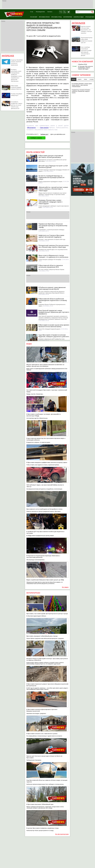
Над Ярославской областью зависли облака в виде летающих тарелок (47, 781)
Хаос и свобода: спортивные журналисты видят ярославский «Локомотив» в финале (86, 51)
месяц (74, 79)
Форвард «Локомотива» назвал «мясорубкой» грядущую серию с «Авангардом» (51, 202)
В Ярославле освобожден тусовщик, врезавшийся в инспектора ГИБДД (44, 415)
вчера (85, 79)
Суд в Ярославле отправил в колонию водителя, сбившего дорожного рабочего (54, 336)
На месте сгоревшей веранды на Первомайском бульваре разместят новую (52, 177)
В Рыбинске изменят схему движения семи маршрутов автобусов (52, 288)
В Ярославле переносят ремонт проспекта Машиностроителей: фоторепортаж (47, 685)
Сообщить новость (36, 138)
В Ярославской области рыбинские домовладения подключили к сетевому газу (53, 300)
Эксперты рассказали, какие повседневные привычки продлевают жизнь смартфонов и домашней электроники (16, 75)
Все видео (65, 587)
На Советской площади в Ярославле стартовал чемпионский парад (47, 391)
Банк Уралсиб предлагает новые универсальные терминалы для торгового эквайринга (54, 312)
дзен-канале (44, 128)
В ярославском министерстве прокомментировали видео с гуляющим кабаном (46, 439)
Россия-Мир (34, 17)
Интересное (8, 56)
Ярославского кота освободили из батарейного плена (44, 509)
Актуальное (78, 23)
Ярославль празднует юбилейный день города (42, 636)
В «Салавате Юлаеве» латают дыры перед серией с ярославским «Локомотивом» (82, 85)
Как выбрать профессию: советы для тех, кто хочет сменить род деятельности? (17, 105)
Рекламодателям (40, 12)
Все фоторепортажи (62, 834)
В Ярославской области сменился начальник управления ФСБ (51, 266)
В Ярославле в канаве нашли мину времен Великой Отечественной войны (54, 326)
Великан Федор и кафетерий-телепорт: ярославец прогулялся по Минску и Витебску (47, 659)
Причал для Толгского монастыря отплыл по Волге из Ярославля (44, 757)
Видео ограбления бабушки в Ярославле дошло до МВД (45, 580)
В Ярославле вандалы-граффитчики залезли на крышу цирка (47, 462)
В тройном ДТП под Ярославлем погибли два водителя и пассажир (45, 532)
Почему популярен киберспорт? (17, 95)
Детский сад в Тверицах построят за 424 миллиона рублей (53, 167)
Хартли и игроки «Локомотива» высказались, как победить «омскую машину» (86, 30)
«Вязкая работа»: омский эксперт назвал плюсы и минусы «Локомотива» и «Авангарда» (53, 189)
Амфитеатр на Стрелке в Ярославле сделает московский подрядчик (51, 236)
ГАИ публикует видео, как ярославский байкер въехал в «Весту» (45, 486)
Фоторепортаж (68, 17)
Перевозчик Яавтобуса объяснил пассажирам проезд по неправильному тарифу (53, 226)
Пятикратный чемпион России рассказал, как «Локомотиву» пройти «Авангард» (54, 246)
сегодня (92, 79)
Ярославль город (56, 17)
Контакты (50, 12)
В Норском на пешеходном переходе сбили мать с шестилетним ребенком (43, 556)
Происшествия (90, 17)
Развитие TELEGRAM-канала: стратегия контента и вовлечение (17, 62)
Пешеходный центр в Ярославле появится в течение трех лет (87, 40)
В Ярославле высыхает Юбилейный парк (40, 804)
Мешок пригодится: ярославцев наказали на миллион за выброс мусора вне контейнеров (45, 365)
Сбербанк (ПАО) (83, 64)
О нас (32, 12)
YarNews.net (44, 134)
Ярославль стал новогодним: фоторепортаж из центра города (47, 614)
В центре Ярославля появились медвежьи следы (43, 828)
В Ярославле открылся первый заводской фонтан (16, 87)
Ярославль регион (44, 17)
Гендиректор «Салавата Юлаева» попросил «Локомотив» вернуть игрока (81, 91)
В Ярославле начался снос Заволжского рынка (42, 734)
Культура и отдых (79, 17)
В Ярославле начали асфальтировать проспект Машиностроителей (42, 710)
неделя (80, 79)
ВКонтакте (31, 128)
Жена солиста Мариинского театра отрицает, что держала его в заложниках (53, 256)
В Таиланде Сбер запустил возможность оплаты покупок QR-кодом (85, 68)
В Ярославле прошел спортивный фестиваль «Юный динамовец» (51, 156)
